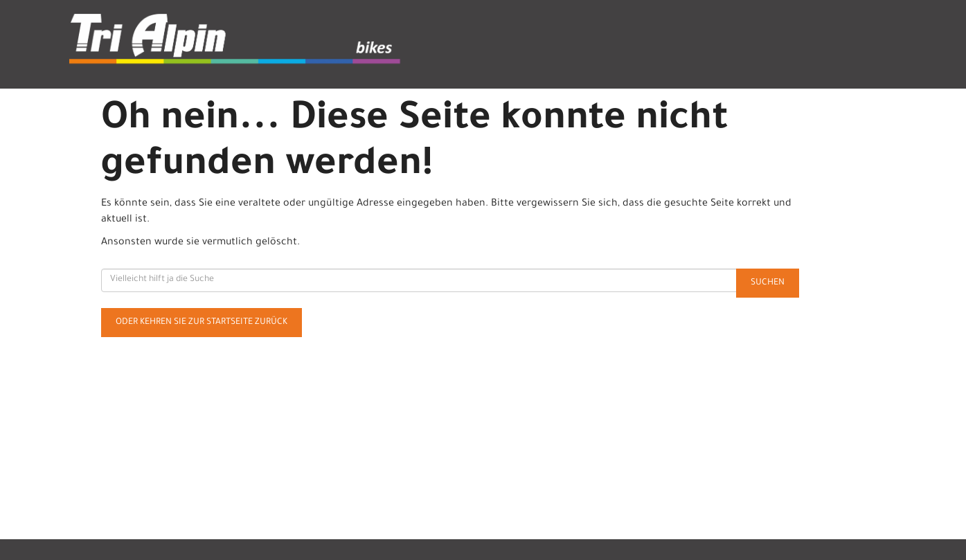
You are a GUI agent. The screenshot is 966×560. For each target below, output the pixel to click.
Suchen (768, 283)
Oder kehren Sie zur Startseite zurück (202, 323)
